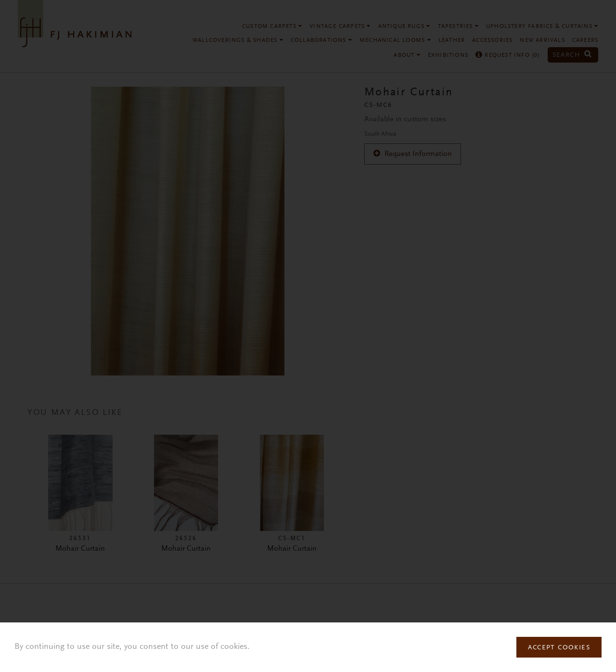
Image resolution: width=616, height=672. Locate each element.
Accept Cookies (559, 648)
